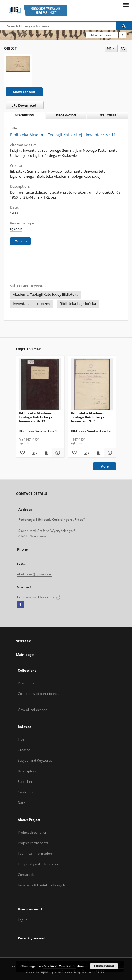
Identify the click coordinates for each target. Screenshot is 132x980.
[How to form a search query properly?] (122, 35)
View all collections (32, 710)
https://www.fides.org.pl (39, 597)
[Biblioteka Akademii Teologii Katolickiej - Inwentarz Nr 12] (40, 384)
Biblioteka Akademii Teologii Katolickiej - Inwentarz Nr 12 (36, 417)
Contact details (30, 875)
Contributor (27, 792)
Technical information (35, 853)
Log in (22, 920)
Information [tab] (66, 115)
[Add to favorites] (123, 48)
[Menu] (126, 4)
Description (27, 771)
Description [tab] (24, 115)
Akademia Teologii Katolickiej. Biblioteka (45, 295)
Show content (24, 92)
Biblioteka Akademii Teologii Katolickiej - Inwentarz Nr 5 (88, 417)
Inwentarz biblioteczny (31, 304)
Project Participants (33, 843)
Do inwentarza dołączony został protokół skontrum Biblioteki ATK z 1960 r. (65, 195)
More (105, 466)
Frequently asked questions (39, 864)
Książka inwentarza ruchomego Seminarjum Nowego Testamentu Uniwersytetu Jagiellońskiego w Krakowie (64, 153)
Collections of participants (38, 694)
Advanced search (102, 35)
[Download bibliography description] (34, 453)
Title (21, 739)
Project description (32, 832)
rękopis (16, 229)
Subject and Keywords (35, 760)
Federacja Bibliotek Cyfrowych (41, 885)
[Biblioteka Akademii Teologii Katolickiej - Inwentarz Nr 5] (92, 384)
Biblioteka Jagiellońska (78, 304)
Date (21, 803)
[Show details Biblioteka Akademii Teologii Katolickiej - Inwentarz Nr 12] (57, 453)
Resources (26, 683)
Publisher (25, 782)
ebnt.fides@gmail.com (35, 574)
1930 (14, 213)
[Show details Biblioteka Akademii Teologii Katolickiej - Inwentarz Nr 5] (109, 453)
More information (71, 966)
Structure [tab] (108, 115)
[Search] (124, 26)
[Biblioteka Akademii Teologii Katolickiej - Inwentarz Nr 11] (18, 64)
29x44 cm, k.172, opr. (40, 197)
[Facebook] (20, 605)
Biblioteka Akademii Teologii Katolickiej (68, 176)
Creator (24, 750)
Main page (25, 655)
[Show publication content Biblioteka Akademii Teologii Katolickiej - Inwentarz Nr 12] (46, 453)
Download (23, 105)
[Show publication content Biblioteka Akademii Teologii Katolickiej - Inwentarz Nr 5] (98, 453)
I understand (104, 966)
